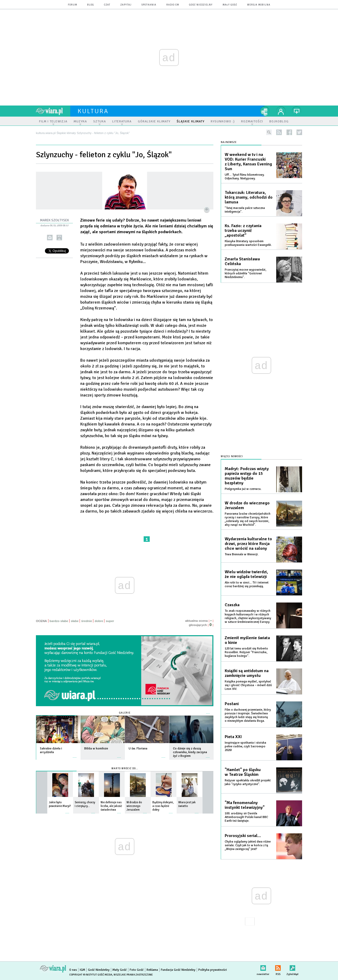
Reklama (152, 970)
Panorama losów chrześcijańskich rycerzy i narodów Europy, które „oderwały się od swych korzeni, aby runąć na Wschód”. (248, 519)
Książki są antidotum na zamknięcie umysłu (247, 673)
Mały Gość (230, 5)
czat (107, 5)
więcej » (75, 755)
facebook (289, 132)
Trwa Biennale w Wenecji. (242, 554)
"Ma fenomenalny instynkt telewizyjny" (245, 805)
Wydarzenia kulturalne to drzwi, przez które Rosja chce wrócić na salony (248, 544)
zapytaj (126, 5)
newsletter (263, 967)
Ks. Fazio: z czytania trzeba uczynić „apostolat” (243, 231)
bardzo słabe (59, 621)
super (110, 621)
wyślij (50, 238)
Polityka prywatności (213, 970)
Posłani (232, 704)
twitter (299, 132)
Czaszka (232, 605)
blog (91, 5)
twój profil (281, 111)
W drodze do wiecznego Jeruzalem (247, 505)
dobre (99, 621)
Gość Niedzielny (201, 5)
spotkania (149, 5)
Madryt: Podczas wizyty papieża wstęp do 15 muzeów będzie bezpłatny (247, 476)
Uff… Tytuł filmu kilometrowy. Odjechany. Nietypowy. (245, 177)
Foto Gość (137, 970)
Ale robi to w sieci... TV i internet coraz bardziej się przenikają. (247, 584)
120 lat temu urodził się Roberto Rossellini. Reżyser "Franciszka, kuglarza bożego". (246, 652)
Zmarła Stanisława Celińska (242, 261)
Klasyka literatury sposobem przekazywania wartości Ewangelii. (248, 243)
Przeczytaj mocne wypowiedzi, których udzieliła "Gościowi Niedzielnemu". (245, 273)
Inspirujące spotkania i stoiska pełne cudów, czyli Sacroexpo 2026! (245, 746)
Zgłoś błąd (292, 967)
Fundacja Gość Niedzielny (178, 970)
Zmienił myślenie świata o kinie (247, 640)
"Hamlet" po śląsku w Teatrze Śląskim (243, 772)
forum (72, 5)
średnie (86, 621)
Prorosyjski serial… (243, 836)
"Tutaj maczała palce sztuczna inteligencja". (245, 210)
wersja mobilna (259, 5)
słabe (75, 621)
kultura (93, 111)
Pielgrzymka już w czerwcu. (243, 489)
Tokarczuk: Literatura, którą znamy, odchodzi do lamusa (249, 197)
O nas (73, 970)
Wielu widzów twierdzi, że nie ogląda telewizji (246, 574)
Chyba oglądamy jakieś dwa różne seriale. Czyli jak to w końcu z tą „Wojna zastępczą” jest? (248, 845)
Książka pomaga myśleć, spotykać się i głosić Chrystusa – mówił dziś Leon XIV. (248, 685)
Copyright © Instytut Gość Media (91, 975)
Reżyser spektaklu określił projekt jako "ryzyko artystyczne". (248, 782)
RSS (278, 967)
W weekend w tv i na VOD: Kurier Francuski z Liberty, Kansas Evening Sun (248, 162)
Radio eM (173, 5)
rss (279, 132)
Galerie (125, 713)
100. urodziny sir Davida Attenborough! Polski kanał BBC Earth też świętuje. (246, 817)
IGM (82, 970)
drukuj (59, 238)
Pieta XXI (233, 737)
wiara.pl (53, 111)
